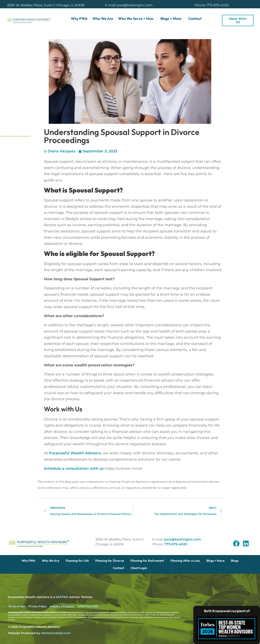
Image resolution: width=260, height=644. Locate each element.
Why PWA (79, 19)
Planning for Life (77, 561)
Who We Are (103, 19)
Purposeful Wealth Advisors (75, 453)
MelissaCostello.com (56, 633)
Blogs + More (172, 19)
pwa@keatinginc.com (183, 539)
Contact (195, 19)
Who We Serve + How (137, 19)
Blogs (235, 561)
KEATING (62, 597)
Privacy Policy (37, 606)
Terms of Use (17, 606)
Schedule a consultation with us (74, 469)
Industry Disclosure (62, 606)
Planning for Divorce (110, 561)
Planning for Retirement (147, 561)
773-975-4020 (176, 544)
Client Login (139, 568)
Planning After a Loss (185, 561)
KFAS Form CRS (88, 606)
